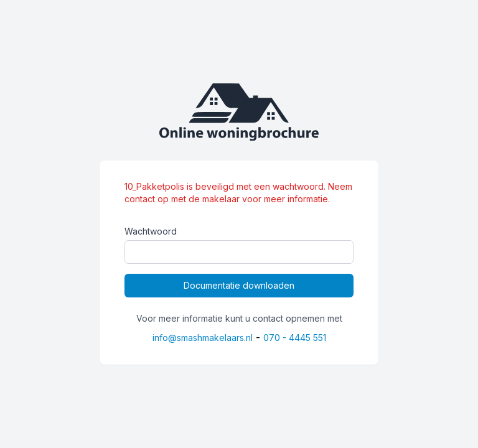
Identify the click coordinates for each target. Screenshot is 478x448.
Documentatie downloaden (239, 285)
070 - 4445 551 (295, 338)
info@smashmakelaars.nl (203, 338)
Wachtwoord (151, 231)
